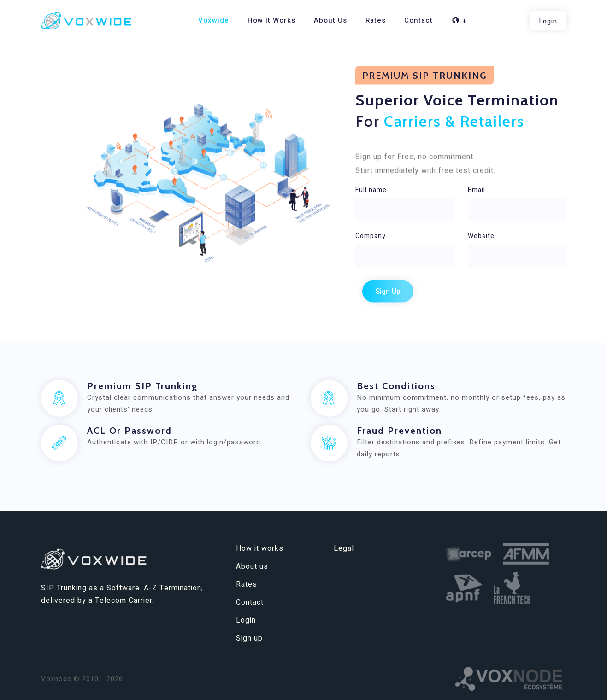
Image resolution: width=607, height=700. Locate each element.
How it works (271, 20)
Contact (418, 20)
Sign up (249, 638)
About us (330, 20)
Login (246, 620)
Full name (371, 190)
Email (477, 190)
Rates (376, 20)
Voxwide (214, 20)
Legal (344, 548)
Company (371, 236)
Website (481, 236)
